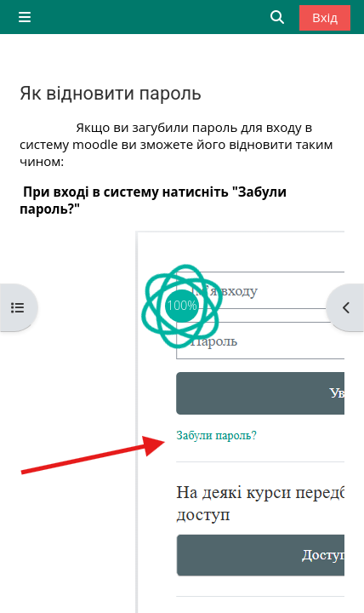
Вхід (325, 17)
